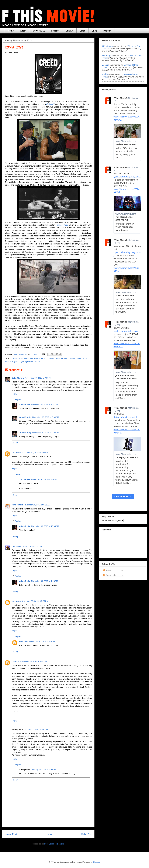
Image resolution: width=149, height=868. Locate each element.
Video (83, 31)
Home (11, 31)
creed (57, 358)
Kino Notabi (17, 505)
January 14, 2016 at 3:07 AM (36, 729)
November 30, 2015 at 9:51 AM (37, 505)
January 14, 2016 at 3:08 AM (44, 770)
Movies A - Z (39, 31)
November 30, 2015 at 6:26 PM (42, 641)
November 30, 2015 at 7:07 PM (33, 662)
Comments (110, 575)
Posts (107, 570)
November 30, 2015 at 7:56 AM (35, 453)
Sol (13, 546)
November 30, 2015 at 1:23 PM (44, 581)
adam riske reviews (32, 358)
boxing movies (47, 358)
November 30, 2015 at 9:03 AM (46, 417)
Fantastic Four (62, 225)
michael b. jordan (68, 358)
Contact (69, 31)
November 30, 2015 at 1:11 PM (29, 546)
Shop (94, 31)
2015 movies (17, 358)
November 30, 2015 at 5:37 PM (35, 601)
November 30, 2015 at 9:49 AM (44, 479)
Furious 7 (50, 104)
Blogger (96, 862)
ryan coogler (19, 361)
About (23, 31)
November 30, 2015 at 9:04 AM (46, 433)
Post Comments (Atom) (54, 844)
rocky (79, 358)
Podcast (55, 31)
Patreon (107, 31)
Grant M (16, 662)
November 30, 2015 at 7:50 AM (38, 378)
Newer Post (11, 834)
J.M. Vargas (25, 479)
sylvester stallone (33, 361)
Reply (14, 394)
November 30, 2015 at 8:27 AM (44, 405)
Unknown (16, 453)
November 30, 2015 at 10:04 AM (45, 526)
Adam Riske (25, 405)
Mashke (105, 65)
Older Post (87, 834)
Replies (18, 400)
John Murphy (18, 378)
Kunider (105, 74)
